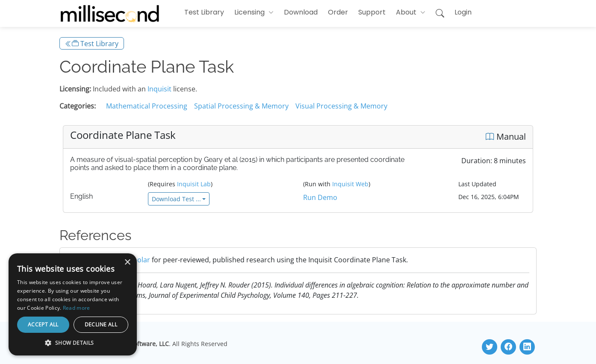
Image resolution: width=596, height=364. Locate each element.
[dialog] (73, 304)
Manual (506, 136)
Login (463, 12)
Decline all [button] (101, 324)
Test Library (204, 12)
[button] (254, 12)
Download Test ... (176, 199)
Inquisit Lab (194, 184)
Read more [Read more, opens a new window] (77, 308)
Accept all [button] (43, 324)
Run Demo (320, 197)
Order (338, 12)
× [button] (127, 263)
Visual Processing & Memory (341, 106)
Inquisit (159, 89)
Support (372, 12)
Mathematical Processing (147, 106)
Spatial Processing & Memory (241, 106)
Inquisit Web (350, 184)
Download (301, 12)
